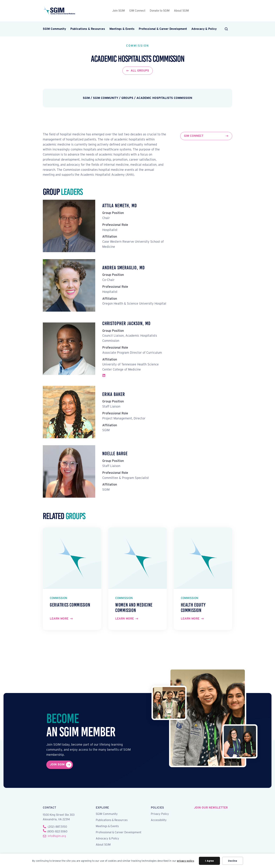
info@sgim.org (57, 836)
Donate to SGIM (160, 11)
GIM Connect (137, 11)
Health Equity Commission (193, 608)
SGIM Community (54, 29)
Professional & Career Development (163, 29)
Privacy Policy (160, 814)
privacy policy (185, 861)
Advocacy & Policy (204, 29)
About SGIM (181, 11)
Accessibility (159, 820)
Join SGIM (119, 11)
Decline (233, 861)
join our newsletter (211, 808)
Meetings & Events (122, 29)
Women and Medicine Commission (134, 608)
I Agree (209, 861)
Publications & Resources (88, 29)
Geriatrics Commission (70, 605)
